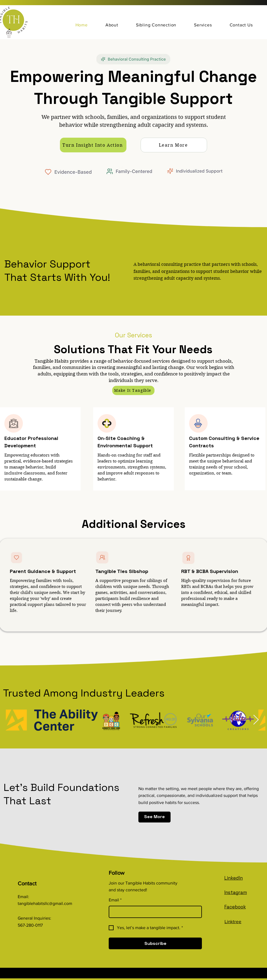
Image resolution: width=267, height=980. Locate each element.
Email (115, 900)
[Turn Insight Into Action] (93, 145)
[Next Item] (256, 720)
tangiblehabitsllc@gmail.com (45, 903)
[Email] (154, 912)
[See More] (154, 817)
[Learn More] (174, 145)
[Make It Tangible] (133, 390)
